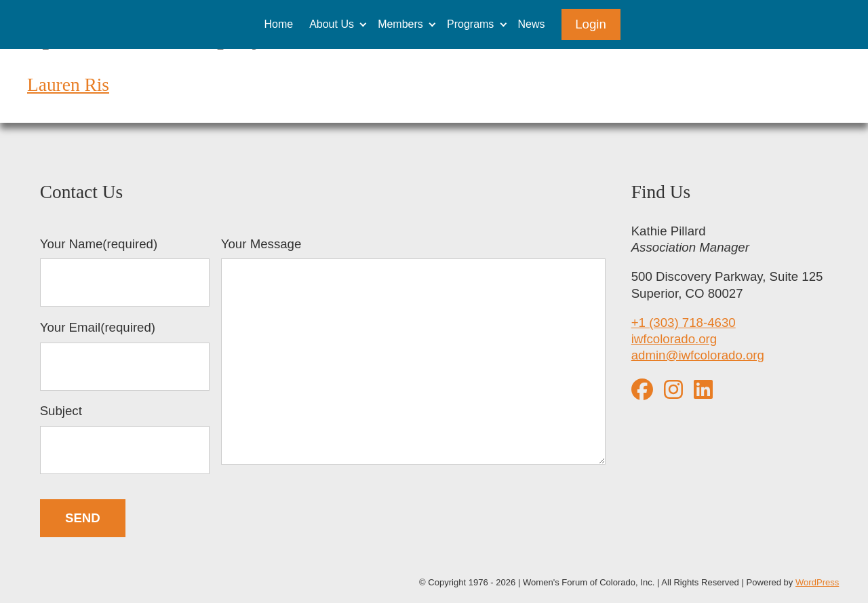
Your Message (414, 353)
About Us (332, 24)
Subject (125, 439)
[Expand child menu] (363, 24)
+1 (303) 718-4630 (684, 323)
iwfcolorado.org (674, 339)
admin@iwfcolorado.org (698, 355)
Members (400, 24)
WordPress (817, 582)
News (532, 24)
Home (278, 24)
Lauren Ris (68, 85)
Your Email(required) (125, 355)
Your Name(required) (125, 272)
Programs (470, 24)
